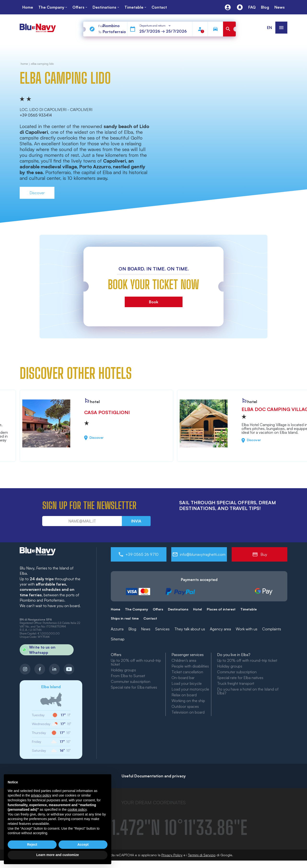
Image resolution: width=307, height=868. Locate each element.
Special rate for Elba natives (134, 687)
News (146, 629)
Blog (132, 629)
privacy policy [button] (41, 795)
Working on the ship (188, 701)
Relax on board (184, 695)
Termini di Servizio (202, 855)
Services (162, 629)
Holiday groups (123, 670)
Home (115, 609)
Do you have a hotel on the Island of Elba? (248, 691)
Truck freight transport (236, 683)
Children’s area (184, 660)
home (24, 64)
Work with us (247, 629)
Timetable (248, 609)
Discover (37, 193)
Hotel (198, 609)
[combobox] (155, 26)
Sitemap (118, 639)
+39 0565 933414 (36, 115)
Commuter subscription (131, 681)
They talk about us (190, 629)
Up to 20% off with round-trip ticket (136, 662)
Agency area (220, 629)
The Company (136, 609)
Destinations (178, 609)
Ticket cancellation (187, 672)
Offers (158, 609)
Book (154, 302)
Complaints (272, 629)
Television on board (188, 712)
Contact (150, 618)
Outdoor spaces (185, 706)
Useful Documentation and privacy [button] (154, 776)
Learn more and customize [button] (57, 855)
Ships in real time (125, 618)
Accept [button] (83, 845)
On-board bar (183, 678)
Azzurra (117, 629)
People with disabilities (190, 666)
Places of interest (221, 609)
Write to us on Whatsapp (38, 650)
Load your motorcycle (190, 689)
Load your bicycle (187, 683)
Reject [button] (32, 845)
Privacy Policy (172, 855)
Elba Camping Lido (42, 64)
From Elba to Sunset (128, 676)
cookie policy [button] (77, 809)
